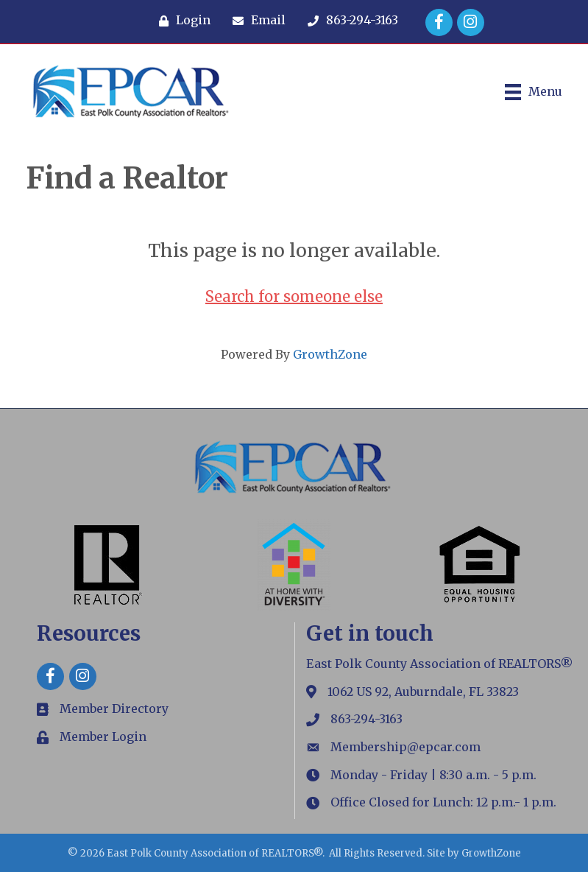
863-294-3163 (366, 719)
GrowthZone (330, 354)
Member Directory (114, 708)
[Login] (181, 21)
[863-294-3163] (349, 21)
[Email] (255, 21)
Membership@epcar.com (405, 747)
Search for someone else (294, 296)
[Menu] (534, 92)
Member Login (103, 736)
